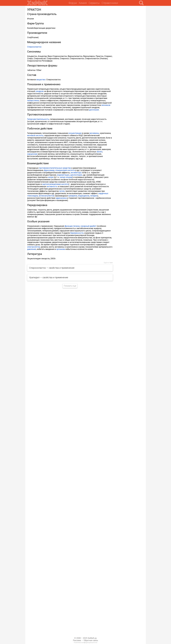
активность (52, 186)
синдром (39, 91)
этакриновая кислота (65, 170)
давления (32, 249)
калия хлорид (66, 177)
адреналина (61, 198)
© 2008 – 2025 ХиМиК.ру (85, 638)
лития (62, 191)
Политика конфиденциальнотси (85, 642)
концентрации (75, 133)
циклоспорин (76, 175)
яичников (106, 105)
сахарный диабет (88, 226)
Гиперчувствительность (38, 119)
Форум (73, 3)
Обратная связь (91, 640)
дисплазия (94, 110)
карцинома (32, 154)
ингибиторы (76, 173)
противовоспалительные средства (55, 168)
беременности (77, 233)
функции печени (72, 226)
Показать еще (70, 286)
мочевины (94, 133)
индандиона (84, 196)
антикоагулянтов (46, 196)
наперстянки (33, 101)
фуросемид (49, 170)
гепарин (94, 196)
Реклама (77, 640)
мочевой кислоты (35, 135)
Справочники (110, 3)
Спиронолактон (34, 47)
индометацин (63, 175)
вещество (41, 80)
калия (51, 177)
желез (100, 152)
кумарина (73, 196)
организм (61, 249)
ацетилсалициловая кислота (55, 184)
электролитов (34, 247)
